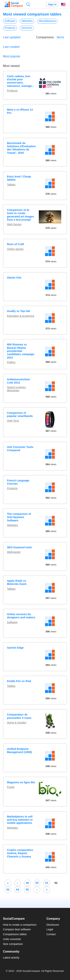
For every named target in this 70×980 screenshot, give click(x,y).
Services (27, 28)
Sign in (52, 4)
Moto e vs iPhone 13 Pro (20, 111)
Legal (50, 929)
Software (10, 21)
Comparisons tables (15, 934)
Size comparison (13, 944)
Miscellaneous (47, 21)
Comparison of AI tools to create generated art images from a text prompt (20, 215)
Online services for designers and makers (21, 616)
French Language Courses (18, 482)
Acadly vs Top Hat (18, 311)
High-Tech (13, 421)
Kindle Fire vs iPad (19, 681)
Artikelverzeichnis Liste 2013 (18, 381)
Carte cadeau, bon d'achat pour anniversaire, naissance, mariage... (20, 81)
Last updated (12, 37)
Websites (27, 21)
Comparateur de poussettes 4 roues (19, 716)
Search (28, 4)
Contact (51, 934)
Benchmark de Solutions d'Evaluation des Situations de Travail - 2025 (21, 148)
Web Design (14, 224)
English (63, 4)
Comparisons (45, 37)
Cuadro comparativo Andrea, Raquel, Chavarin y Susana (20, 853)
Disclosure (53, 925)
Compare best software (17, 929)
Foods (11, 787)
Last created (11, 47)
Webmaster (14, 552)
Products (10, 28)
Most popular (12, 56)
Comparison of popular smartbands (20, 414)
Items (60, 37)
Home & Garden (17, 723)
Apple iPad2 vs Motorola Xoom (17, 582)
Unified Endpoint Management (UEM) (19, 751)
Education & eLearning (21, 316)
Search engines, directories (17, 389)
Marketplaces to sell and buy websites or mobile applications (20, 820)
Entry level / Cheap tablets (19, 178)
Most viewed (11, 66)
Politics (11, 362)
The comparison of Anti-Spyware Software (19, 517)
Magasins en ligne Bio (21, 782)
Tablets (11, 185)
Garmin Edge (15, 648)
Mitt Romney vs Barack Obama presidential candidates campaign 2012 (21, 351)
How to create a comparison (20, 925)
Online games (15, 249)
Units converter (12, 939)
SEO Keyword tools (19, 547)
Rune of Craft (15, 244)
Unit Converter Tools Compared (20, 449)
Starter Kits (14, 278)
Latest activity (11, 958)
